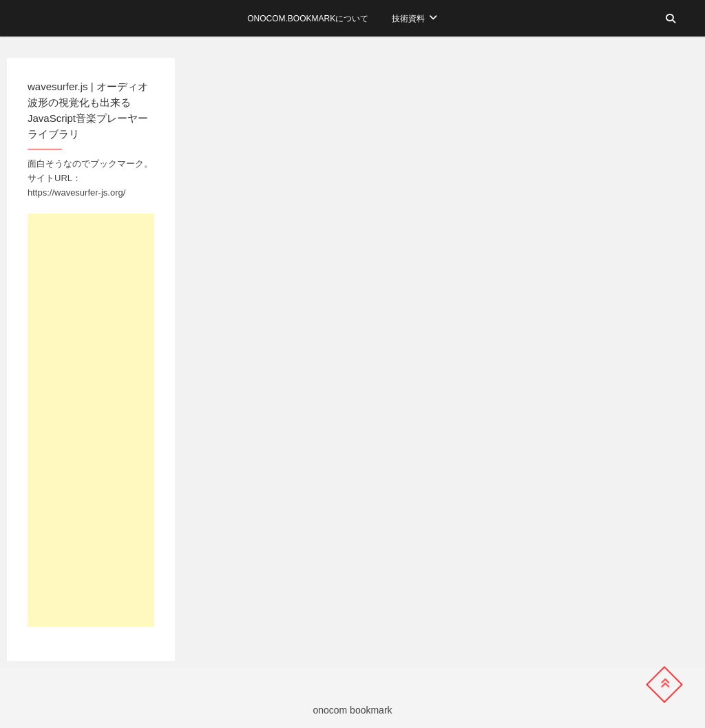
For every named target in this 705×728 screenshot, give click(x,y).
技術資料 (408, 19)
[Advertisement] (91, 420)
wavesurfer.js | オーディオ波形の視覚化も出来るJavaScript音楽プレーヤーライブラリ (88, 110)
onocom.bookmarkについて (308, 19)
